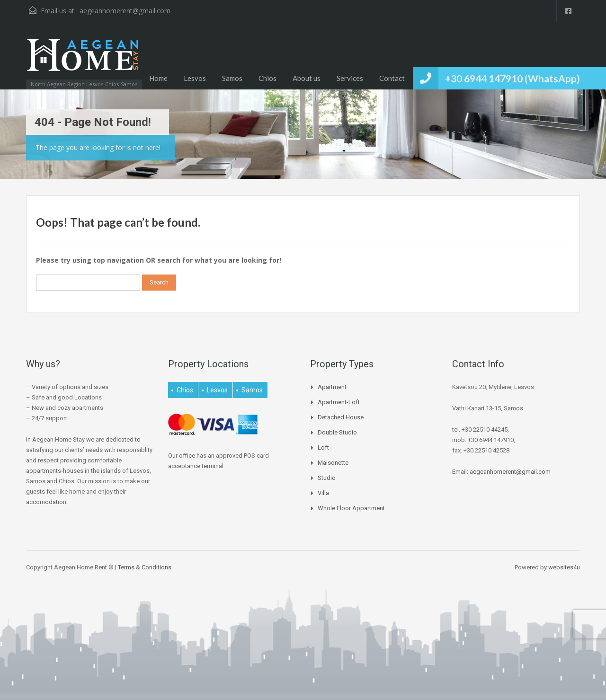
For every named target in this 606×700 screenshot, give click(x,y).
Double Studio (337, 432)
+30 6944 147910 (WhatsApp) (512, 78)
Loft (323, 447)
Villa (323, 493)
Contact (392, 78)
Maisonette (333, 463)
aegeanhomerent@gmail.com (125, 11)
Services (350, 78)
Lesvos (195, 78)
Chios (267, 78)
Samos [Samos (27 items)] (252, 390)
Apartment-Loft (339, 402)
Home (158, 78)
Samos (232, 78)
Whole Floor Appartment (351, 508)
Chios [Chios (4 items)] (185, 390)
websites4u (564, 567)
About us (307, 78)
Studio (327, 478)
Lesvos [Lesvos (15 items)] (217, 390)
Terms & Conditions (145, 567)
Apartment (332, 387)
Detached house (341, 417)
